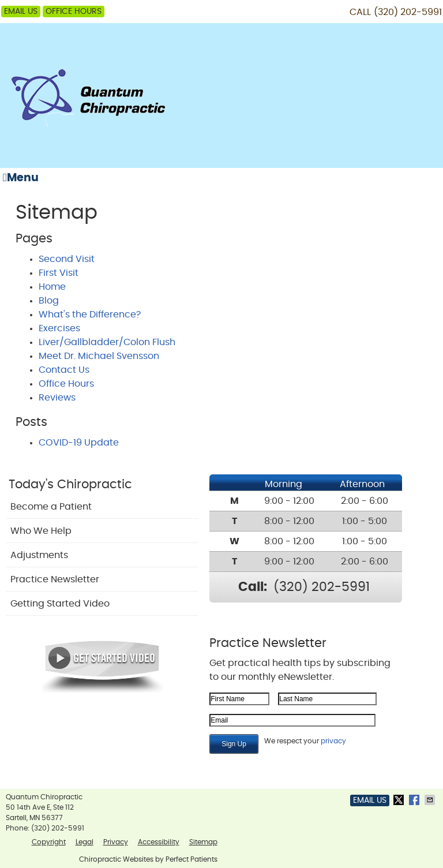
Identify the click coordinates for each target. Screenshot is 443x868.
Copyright (49, 842)
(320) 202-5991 (408, 12)
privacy (333, 741)
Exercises (59, 328)
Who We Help (41, 531)
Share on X (400, 800)
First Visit (59, 273)
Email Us (21, 12)
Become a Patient (51, 507)
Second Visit (67, 259)
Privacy (116, 842)
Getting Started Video (60, 604)
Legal (85, 842)
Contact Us (64, 370)
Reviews (57, 398)
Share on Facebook (415, 800)
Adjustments (39, 555)
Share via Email (431, 800)
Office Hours (74, 12)
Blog (49, 301)
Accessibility (159, 842)
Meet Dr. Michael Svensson (99, 356)
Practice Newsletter (55, 579)
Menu (21, 178)
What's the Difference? (90, 315)
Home (52, 287)
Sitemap (203, 842)
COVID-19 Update (79, 443)
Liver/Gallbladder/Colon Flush (107, 342)
